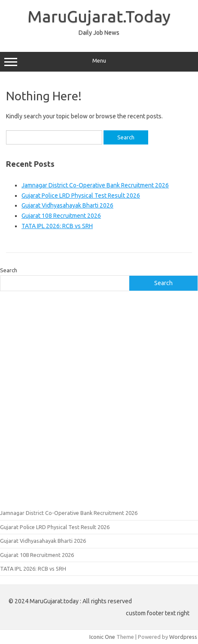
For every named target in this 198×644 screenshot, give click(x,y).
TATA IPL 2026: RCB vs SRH (57, 226)
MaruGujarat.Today (99, 16)
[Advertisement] (99, 399)
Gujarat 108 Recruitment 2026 (61, 216)
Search (9, 270)
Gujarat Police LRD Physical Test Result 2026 (81, 196)
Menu (99, 62)
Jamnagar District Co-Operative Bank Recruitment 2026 (95, 185)
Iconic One (102, 637)
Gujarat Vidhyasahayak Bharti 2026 (67, 205)
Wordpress (183, 637)
